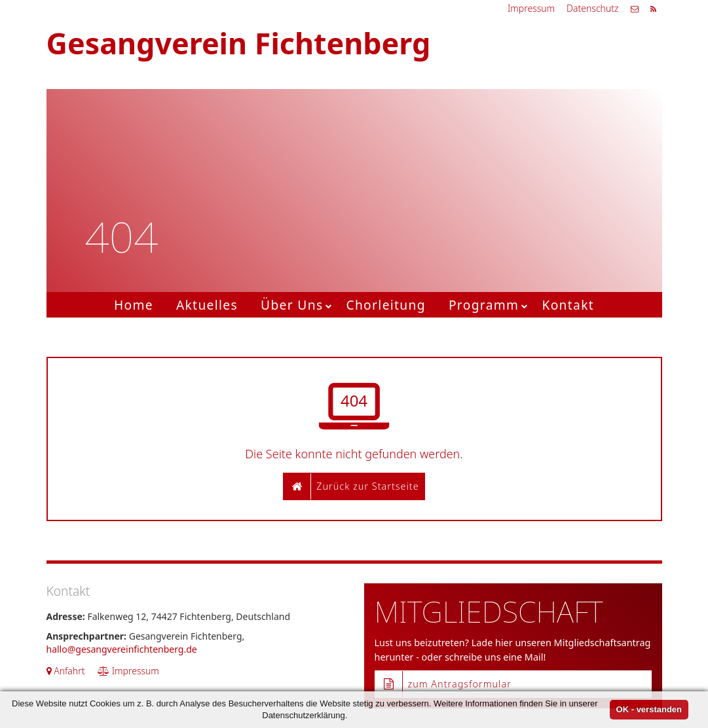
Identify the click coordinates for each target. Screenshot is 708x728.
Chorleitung (385, 305)
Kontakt (568, 305)
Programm (484, 305)
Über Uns (292, 305)
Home (134, 305)
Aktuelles (207, 305)
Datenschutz (592, 8)
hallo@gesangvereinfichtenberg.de (122, 649)
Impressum (531, 8)
